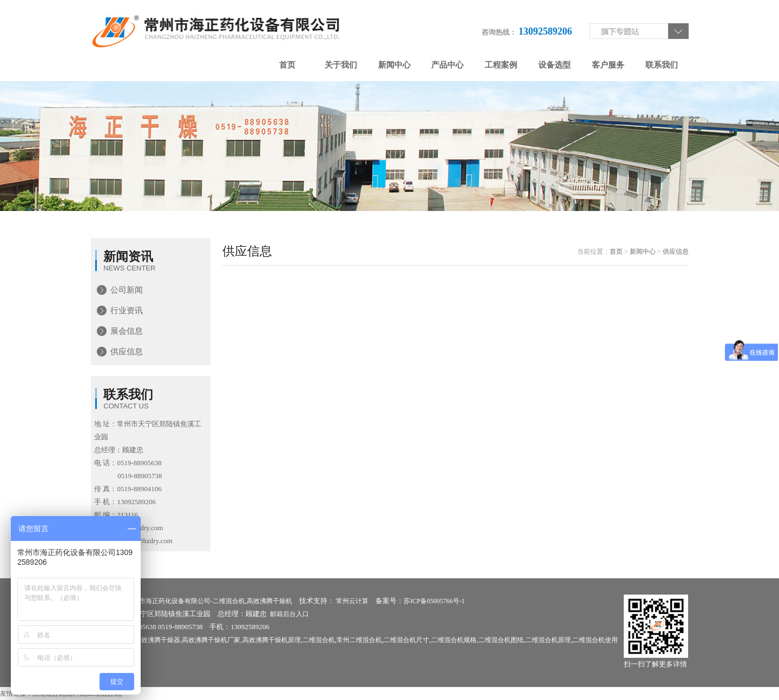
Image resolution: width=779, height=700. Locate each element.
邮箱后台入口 (289, 614)
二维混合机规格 (454, 640)
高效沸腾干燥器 (157, 640)
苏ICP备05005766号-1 (434, 601)
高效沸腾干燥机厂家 (211, 640)
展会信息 (127, 331)
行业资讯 (127, 311)
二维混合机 (229, 601)
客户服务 (608, 65)
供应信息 (127, 352)
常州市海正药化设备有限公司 (168, 601)
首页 (287, 65)
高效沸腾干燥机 (269, 601)
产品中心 (447, 65)
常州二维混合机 (359, 640)
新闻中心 (394, 65)
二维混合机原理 (548, 640)
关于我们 (341, 65)
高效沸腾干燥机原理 (272, 640)
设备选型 (554, 65)
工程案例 (501, 65)
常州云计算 (352, 601)
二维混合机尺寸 (406, 640)
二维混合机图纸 (501, 640)
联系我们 (662, 65)
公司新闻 (127, 290)
